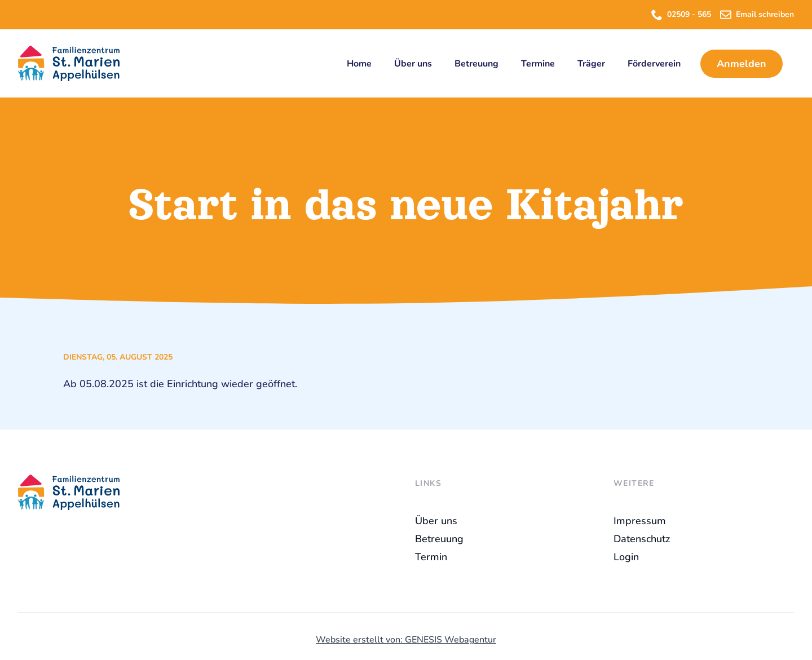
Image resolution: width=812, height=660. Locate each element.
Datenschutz (642, 539)
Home (359, 64)
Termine (538, 64)
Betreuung (476, 64)
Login (626, 557)
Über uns (413, 64)
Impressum (640, 521)
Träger (591, 64)
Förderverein (654, 64)
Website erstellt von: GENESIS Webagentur (406, 640)
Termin (431, 557)
